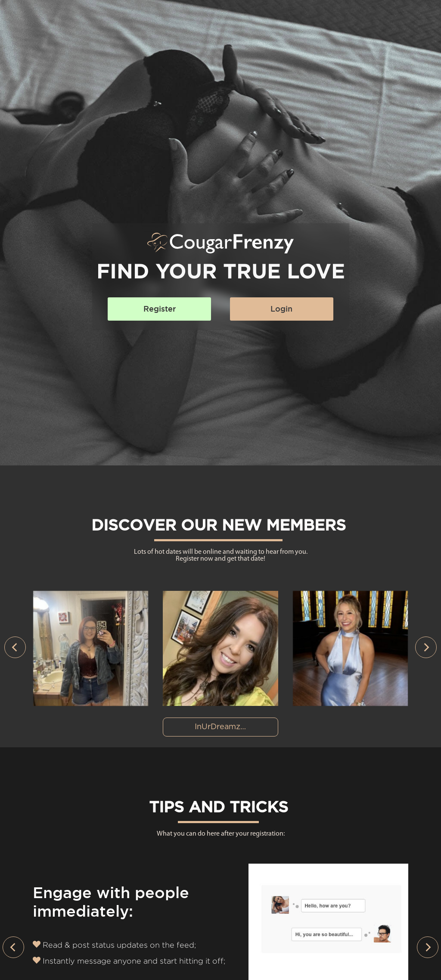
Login (281, 309)
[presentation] (15, 647)
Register (160, 309)
